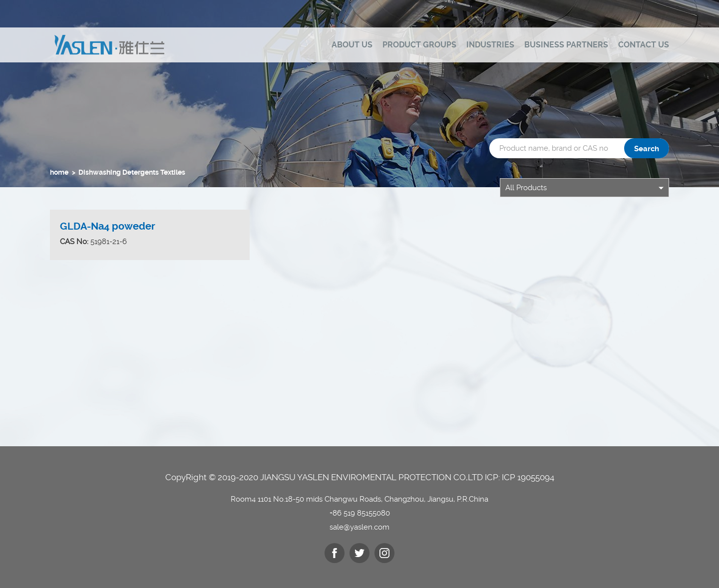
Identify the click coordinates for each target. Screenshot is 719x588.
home (59, 172)
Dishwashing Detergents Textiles (132, 172)
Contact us (644, 45)
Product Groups (419, 45)
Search (647, 149)
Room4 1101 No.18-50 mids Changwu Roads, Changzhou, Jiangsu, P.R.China (359, 499)
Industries (490, 45)
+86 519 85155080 (360, 513)
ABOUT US (352, 45)
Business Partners (566, 45)
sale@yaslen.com (359, 527)
